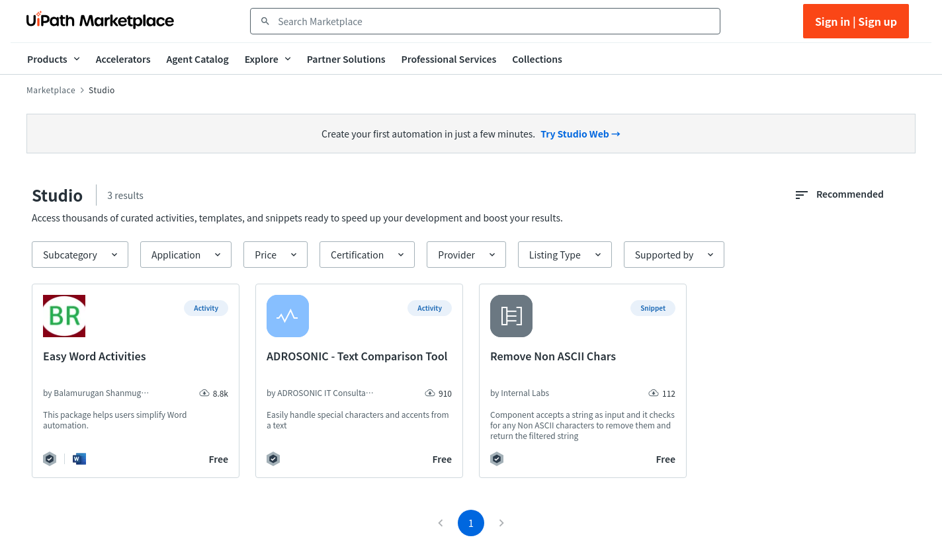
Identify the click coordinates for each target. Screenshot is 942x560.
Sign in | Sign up (856, 21)
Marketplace (51, 90)
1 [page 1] (471, 523)
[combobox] (494, 21)
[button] (80, 255)
